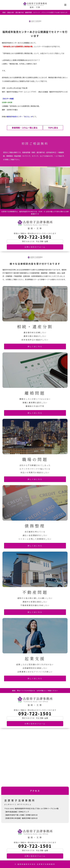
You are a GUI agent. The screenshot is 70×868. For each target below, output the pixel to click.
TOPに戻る (53, 128)
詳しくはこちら (35, 346)
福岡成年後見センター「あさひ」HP (20, 117)
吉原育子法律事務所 (35, 4)
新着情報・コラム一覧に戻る (25, 128)
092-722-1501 (35, 237)
